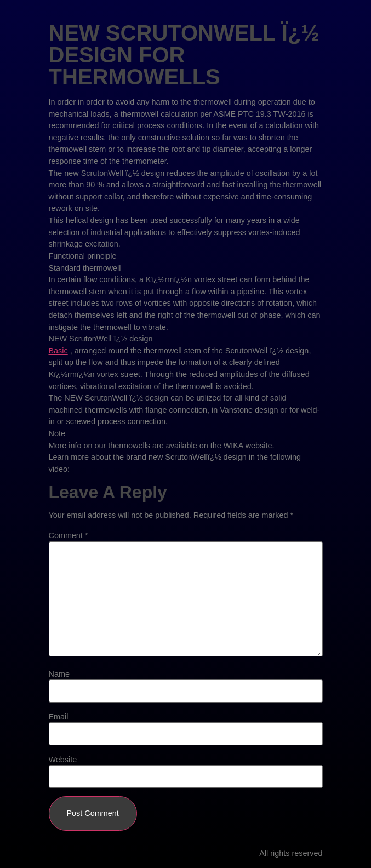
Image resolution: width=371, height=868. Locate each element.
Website (63, 759)
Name (59, 674)
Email (59, 717)
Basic (58, 351)
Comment (69, 535)
